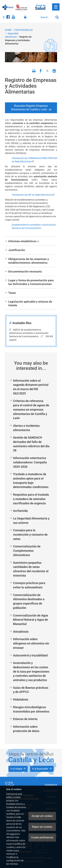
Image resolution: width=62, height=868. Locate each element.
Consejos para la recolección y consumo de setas (30, 534)
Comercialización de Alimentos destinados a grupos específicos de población (29, 601)
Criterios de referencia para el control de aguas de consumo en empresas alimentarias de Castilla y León (31, 409)
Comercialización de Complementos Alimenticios (27, 551)
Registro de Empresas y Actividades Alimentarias (18, 40)
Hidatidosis (21, 699)
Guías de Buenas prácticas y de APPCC (31, 690)
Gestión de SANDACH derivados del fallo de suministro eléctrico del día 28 (31, 444)
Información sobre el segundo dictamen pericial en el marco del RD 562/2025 (31, 387)
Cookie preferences (42, 837)
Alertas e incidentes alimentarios (26, 428)
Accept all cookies (42, 816)
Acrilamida (20, 511)
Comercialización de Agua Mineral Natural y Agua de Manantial (31, 620)
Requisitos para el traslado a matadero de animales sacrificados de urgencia (31, 499)
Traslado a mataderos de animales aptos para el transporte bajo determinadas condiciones (31, 481)
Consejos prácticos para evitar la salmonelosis (29, 585)
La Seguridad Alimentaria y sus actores (31, 521)
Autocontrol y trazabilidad (30, 655)
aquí (12, 834)
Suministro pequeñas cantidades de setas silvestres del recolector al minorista (31, 569)
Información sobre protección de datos (26, 729)
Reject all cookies (42, 827)
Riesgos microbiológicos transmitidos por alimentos (31, 709)
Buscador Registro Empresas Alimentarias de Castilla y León (29, 108)
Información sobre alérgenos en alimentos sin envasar (31, 643)
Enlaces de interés (25, 719)
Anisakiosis (21, 632)
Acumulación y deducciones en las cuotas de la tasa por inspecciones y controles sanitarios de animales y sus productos (31, 671)
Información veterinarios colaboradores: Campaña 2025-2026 (30, 462)
